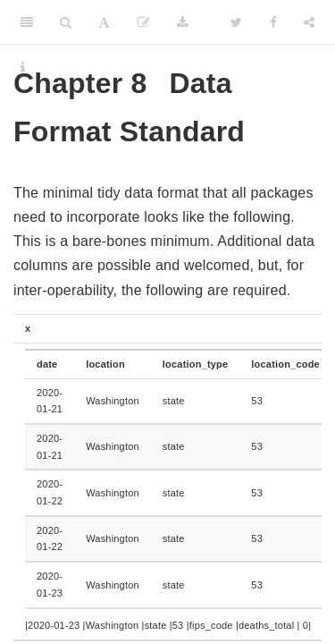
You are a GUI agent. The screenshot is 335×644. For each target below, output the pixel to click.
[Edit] (144, 22)
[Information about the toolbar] (23, 67)
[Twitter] (236, 22)
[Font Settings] (104, 22)
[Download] (183, 22)
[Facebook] (273, 22)
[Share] (309, 22)
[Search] (66, 22)
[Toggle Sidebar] (27, 22)
